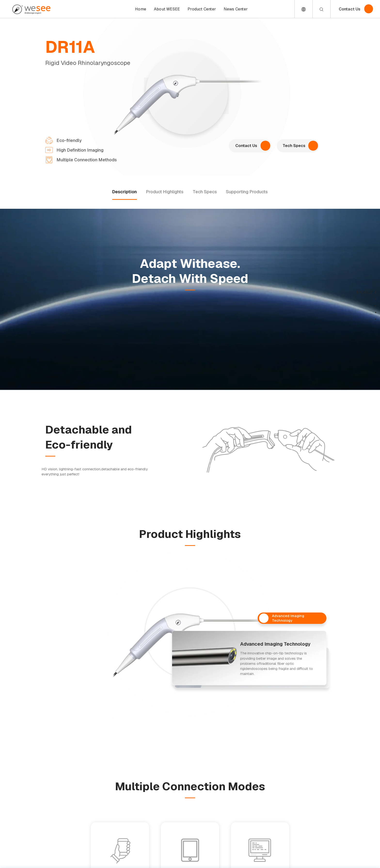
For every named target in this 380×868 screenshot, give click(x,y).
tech (367, 313)
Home (141, 9)
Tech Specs (205, 192)
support (363, 319)
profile (364, 292)
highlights (361, 306)
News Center (236, 9)
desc (368, 299)
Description (125, 192)
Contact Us (350, 9)
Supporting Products (247, 192)
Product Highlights (165, 192)
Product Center (202, 9)
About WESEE (167, 9)
